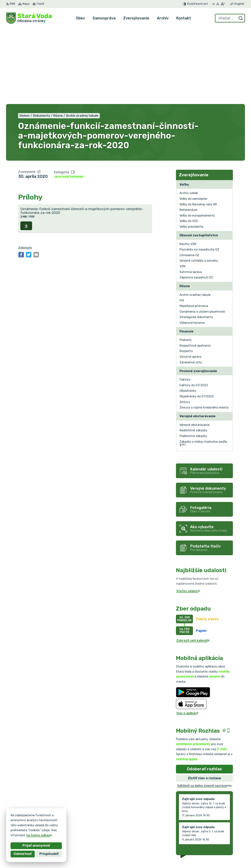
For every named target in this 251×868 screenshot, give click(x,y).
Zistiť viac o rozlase (204, 701)
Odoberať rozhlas (204, 692)
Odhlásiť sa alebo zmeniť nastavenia (204, 708)
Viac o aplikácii (187, 636)
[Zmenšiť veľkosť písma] (214, 4)
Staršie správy (190, 772)
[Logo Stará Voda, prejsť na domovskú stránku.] (29, 18)
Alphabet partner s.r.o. (62, 821)
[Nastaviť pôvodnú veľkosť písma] (218, 4)
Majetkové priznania (69, 99)
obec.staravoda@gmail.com (224, 845)
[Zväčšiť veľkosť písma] (223, 4)
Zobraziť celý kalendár (193, 563)
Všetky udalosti (188, 514)
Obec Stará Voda (43, 825)
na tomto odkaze (15, 835)
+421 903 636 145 (217, 841)
